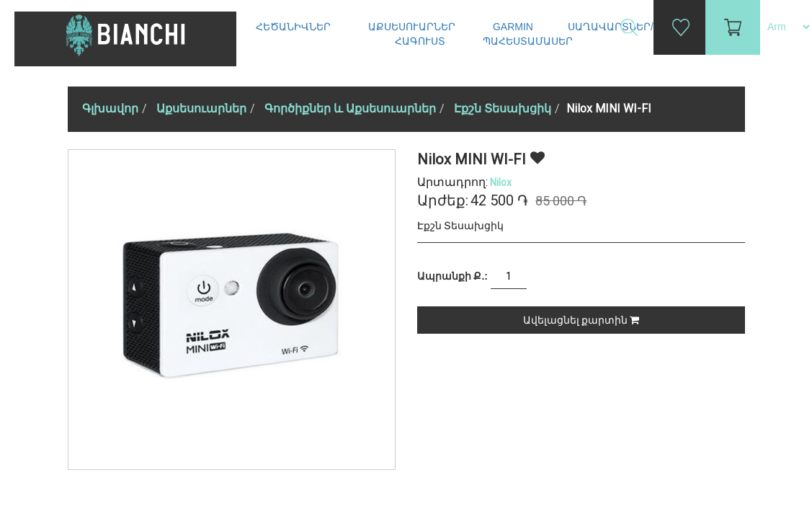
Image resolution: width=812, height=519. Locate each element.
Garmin (513, 27)
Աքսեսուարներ (413, 27)
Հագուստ (421, 41)
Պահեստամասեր (529, 41)
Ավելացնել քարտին (581, 320)
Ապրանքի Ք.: (452, 276)
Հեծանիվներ (295, 27)
